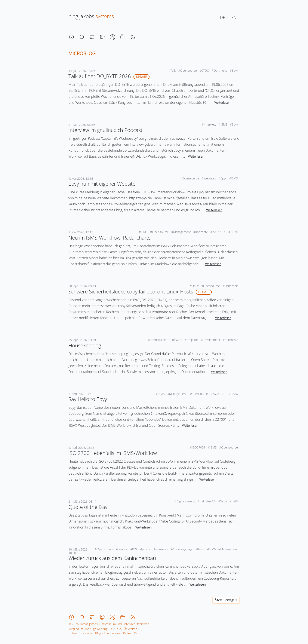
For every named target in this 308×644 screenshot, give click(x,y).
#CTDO (205, 70)
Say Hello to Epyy (88, 399)
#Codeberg (179, 549)
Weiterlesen (222, 103)
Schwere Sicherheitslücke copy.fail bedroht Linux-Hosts (131, 291)
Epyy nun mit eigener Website (102, 184)
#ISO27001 (219, 232)
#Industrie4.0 (207, 501)
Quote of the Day (88, 507)
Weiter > (134, 629)
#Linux (195, 286)
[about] (71, 37)
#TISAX (234, 232)
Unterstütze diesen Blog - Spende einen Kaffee (103, 633)
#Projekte (192, 340)
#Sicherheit (231, 286)
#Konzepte (201, 232)
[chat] (82, 37)
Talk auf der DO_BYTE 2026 (100, 76)
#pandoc (122, 549)
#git (191, 549)
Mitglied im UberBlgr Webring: (88, 629)
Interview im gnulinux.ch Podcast (105, 130)
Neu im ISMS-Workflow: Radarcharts (110, 238)
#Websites (209, 178)
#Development (211, 340)
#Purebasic (231, 340)
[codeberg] (113, 37)
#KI (236, 501)
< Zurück (116, 629)
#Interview (209, 124)
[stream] (92, 37)
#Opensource (188, 70)
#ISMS (223, 124)
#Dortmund (220, 70)
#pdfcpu (146, 549)
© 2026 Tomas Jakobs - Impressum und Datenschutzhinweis (109, 624)
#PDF (134, 549)
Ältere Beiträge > (226, 600)
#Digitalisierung (185, 501)
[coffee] (123, 37)
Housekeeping (85, 345)
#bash (201, 549)
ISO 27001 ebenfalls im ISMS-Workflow (113, 453)
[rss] (133, 37)
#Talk (173, 70)
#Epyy (234, 70)
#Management (181, 232)
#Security (225, 501)
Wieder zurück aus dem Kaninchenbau (112, 558)
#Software (176, 340)
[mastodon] (102, 37)
